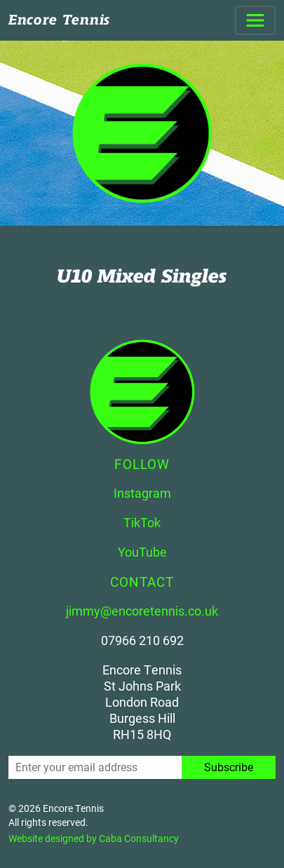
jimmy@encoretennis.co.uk (142, 611)
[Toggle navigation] (255, 20)
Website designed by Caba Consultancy (94, 838)
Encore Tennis (59, 20)
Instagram (142, 493)
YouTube (142, 552)
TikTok (142, 522)
